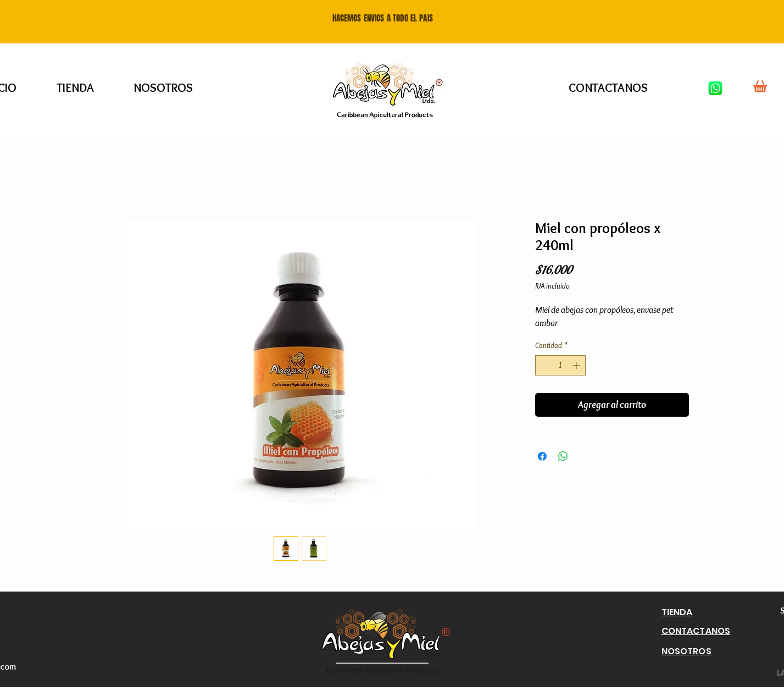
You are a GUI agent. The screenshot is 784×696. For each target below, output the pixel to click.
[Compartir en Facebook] (542, 456)
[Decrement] (544, 365)
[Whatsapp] (715, 88)
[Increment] (577, 365)
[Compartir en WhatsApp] (563, 456)
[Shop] (760, 86)
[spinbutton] (560, 365)
